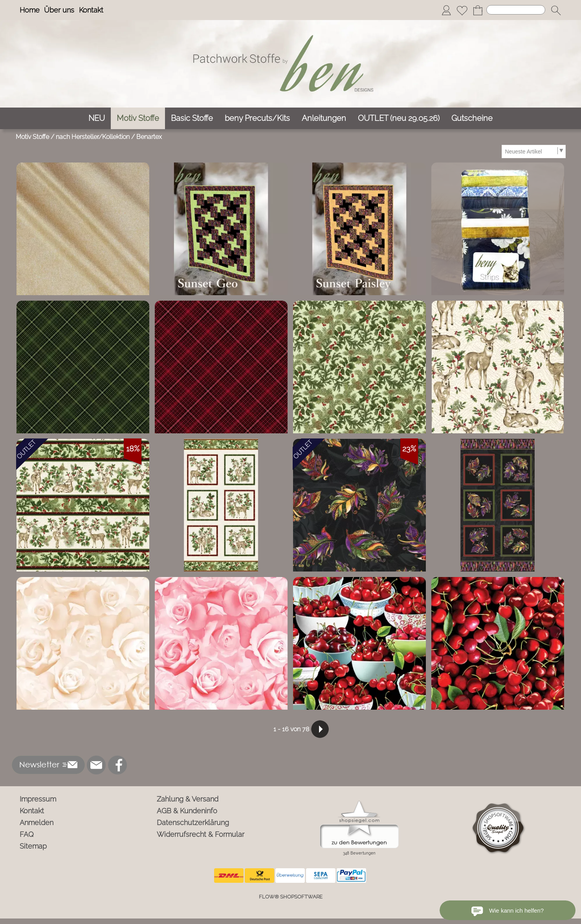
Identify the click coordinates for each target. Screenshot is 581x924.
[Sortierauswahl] (533, 152)
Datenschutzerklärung (193, 823)
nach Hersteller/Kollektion (93, 137)
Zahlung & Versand (188, 799)
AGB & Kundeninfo (187, 811)
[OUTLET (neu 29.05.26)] (399, 118)
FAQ (27, 834)
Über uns (59, 10)
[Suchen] (516, 10)
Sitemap (33, 846)
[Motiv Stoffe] (138, 118)
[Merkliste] (462, 10)
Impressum (38, 799)
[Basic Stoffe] (192, 118)
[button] (556, 10)
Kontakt (91, 10)
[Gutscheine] (472, 118)
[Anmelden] (446, 10)
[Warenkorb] (478, 10)
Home (30, 10)
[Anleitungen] (324, 118)
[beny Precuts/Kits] (257, 118)
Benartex (149, 137)
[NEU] (97, 118)
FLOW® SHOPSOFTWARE (291, 897)
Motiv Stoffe (32, 137)
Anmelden (37, 823)
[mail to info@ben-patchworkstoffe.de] (96, 765)
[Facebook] (117, 765)
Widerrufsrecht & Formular (201, 834)
